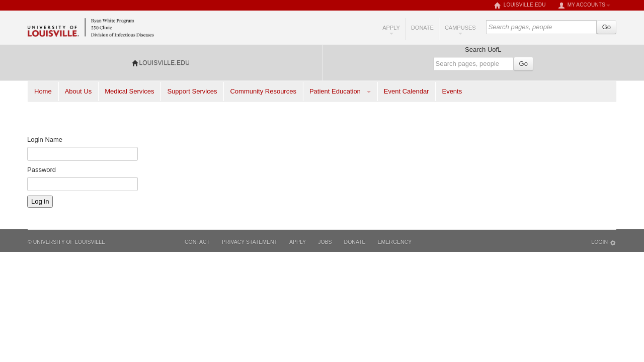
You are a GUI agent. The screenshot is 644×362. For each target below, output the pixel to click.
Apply (391, 30)
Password (42, 170)
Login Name (45, 140)
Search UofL (483, 50)
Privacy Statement (250, 242)
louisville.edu (520, 6)
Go (607, 27)
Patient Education (335, 91)
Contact (197, 242)
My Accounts (584, 6)
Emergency (395, 242)
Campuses (460, 30)
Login (604, 243)
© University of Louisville (66, 242)
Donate (422, 28)
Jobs (325, 242)
